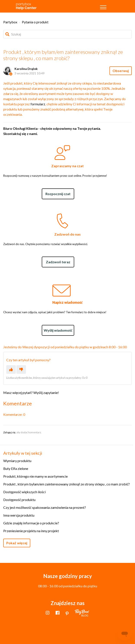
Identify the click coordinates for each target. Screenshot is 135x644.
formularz (38, 104)
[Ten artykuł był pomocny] (11, 369)
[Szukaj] (67, 34)
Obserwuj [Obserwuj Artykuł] (121, 71)
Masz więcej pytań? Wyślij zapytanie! (31, 393)
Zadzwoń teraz (58, 262)
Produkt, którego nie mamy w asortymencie (35, 476)
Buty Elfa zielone (16, 468)
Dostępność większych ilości (24, 492)
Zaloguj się (9, 432)
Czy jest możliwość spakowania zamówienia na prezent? (45, 507)
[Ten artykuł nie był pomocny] (21, 369)
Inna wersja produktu (19, 515)
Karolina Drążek (26, 69)
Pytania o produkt (35, 22)
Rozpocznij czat (58, 194)
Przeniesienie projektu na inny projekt (31, 531)
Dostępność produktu (19, 500)
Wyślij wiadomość (58, 330)
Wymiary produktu (17, 461)
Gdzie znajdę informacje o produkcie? (31, 523)
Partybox (10, 22)
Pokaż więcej (17, 543)
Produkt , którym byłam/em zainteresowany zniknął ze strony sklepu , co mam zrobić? (67, 484)
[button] (103, 6)
